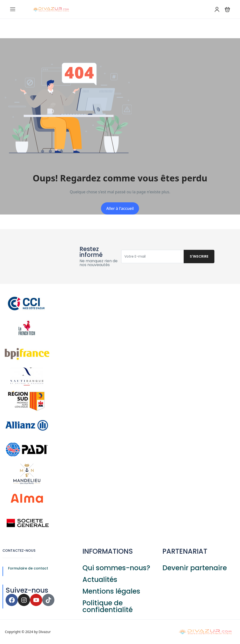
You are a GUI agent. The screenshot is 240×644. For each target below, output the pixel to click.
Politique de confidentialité (108, 606)
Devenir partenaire (195, 568)
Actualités (100, 580)
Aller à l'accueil (120, 208)
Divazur (45, 632)
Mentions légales (111, 591)
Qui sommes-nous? (116, 568)
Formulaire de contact (28, 568)
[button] (227, 9)
